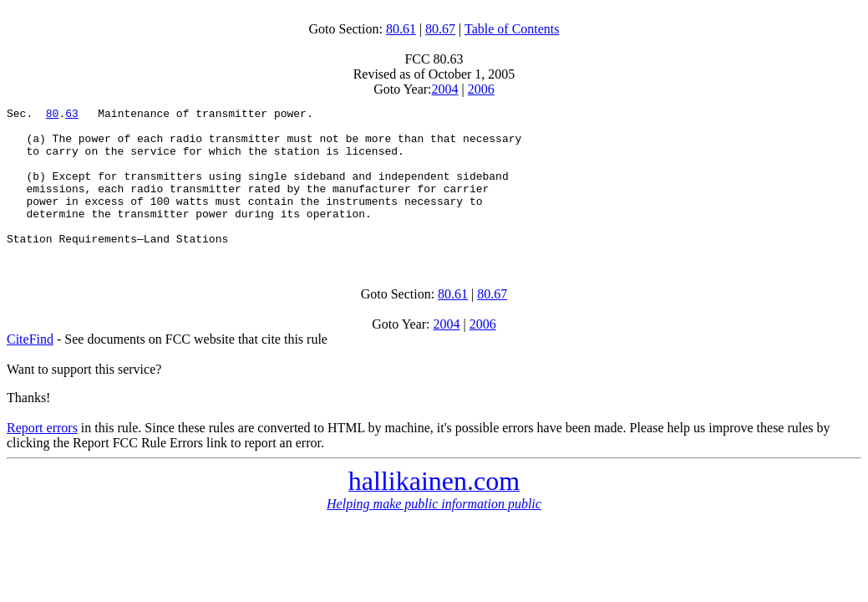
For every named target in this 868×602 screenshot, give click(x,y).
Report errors (42, 455)
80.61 (401, 29)
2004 (445, 89)
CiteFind (30, 367)
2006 (481, 89)
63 (72, 115)
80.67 (440, 29)
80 (53, 115)
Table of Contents (512, 29)
